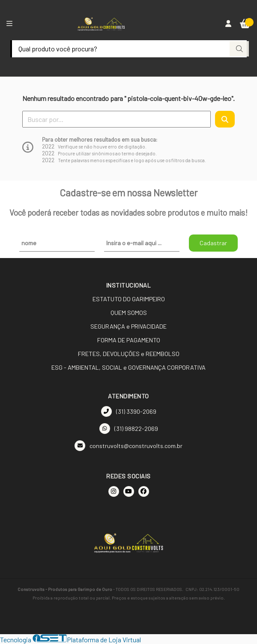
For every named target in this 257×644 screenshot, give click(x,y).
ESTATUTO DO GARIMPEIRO (129, 299)
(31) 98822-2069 (129, 429)
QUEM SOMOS (129, 313)
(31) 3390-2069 (129, 411)
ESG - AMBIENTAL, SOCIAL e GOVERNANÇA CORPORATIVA (128, 367)
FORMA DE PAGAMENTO (129, 340)
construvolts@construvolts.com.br (128, 446)
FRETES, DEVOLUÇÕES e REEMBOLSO (129, 354)
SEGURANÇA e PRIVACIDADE (128, 326)
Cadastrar (213, 243)
